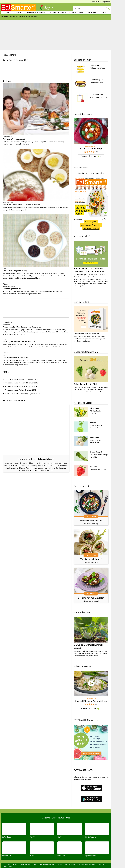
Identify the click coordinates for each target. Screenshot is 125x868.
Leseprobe (78, 219)
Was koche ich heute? (91, 559)
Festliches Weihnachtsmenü (14, 139)
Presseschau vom (21, 377)
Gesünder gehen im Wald (13, 289)
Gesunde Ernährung (36, 13)
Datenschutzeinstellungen (66, 860)
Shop (103, 13)
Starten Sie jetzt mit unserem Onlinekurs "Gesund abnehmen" (91, 257)
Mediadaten (101, 860)
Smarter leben (77, 13)
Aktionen (92, 13)
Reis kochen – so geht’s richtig (15, 271)
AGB (35, 860)
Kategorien (8, 862)
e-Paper (105, 219)
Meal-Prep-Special (97, 80)
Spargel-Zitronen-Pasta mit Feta (91, 701)
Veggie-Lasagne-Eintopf (91, 149)
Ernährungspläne (97, 94)
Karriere (15, 860)
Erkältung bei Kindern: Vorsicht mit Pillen (19, 342)
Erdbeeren (94, 466)
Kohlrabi (93, 423)
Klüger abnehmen (58, 13)
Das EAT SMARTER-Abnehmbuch (86, 334)
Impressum (41, 860)
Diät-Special (94, 65)
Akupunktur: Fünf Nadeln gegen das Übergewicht (22, 327)
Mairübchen (95, 437)
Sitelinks (22, 860)
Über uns (7, 860)
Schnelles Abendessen (91, 521)
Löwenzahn (94, 408)
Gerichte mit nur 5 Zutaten (91, 598)
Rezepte (19, 13)
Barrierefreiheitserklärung (86, 860)
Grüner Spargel (96, 452)
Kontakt (29, 860)
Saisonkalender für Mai (85, 384)
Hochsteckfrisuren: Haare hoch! (15, 357)
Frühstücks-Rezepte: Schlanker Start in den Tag (21, 205)
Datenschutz (51, 860)
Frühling (7, 13)
